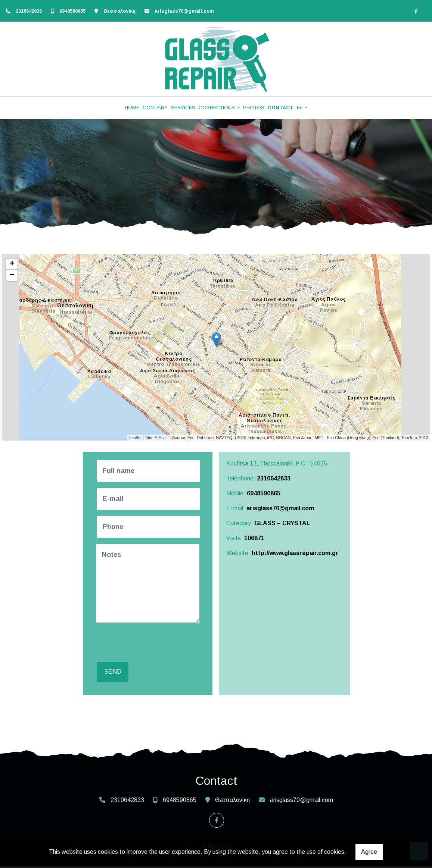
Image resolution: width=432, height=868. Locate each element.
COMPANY (155, 108)
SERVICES (183, 108)
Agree (369, 852)
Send (112, 673)
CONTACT (281, 108)
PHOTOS (254, 108)
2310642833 (29, 11)
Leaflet (135, 438)
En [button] (300, 108)
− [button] (12, 275)
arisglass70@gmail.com (184, 11)
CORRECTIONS (217, 108)
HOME (132, 108)
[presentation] (154, 643)
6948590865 (72, 11)
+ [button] (12, 264)
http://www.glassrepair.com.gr (295, 553)
